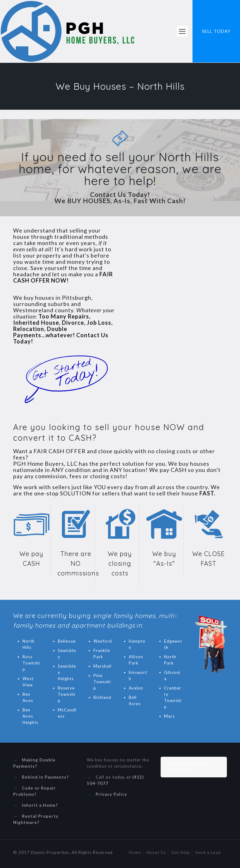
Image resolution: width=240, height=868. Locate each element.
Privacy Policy (111, 794)
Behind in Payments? (45, 777)
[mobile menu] (182, 31)
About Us (156, 852)
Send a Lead (208, 852)
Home (135, 852)
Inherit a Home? (40, 805)
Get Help (181, 852)
